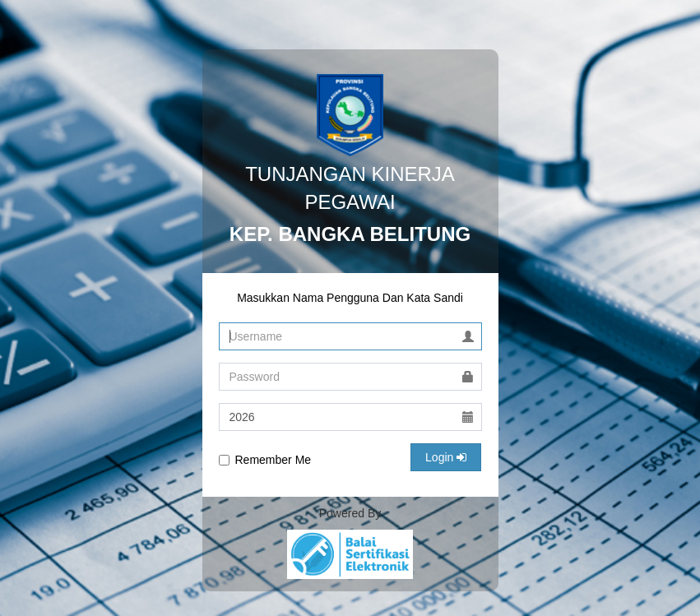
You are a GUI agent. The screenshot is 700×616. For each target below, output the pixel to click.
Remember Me (265, 460)
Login (446, 457)
